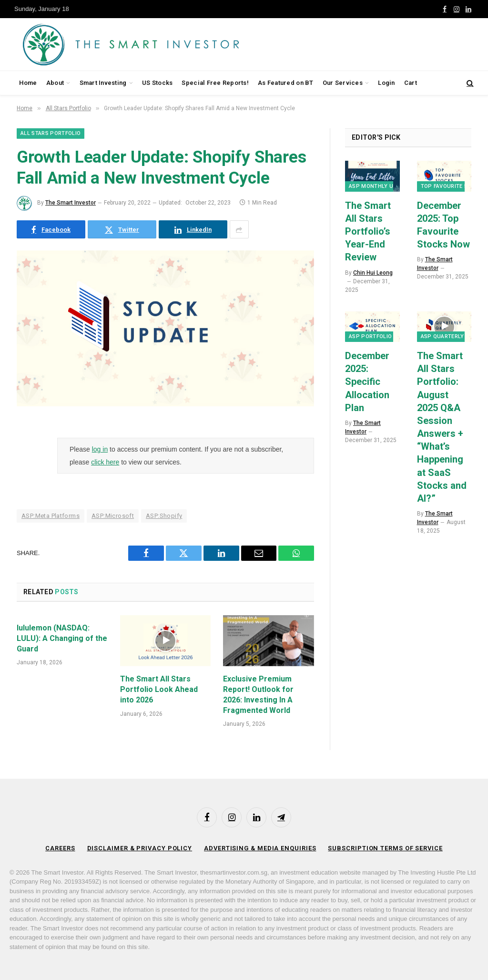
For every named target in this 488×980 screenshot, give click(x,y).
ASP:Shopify (164, 516)
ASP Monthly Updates (381, 186)
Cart (411, 83)
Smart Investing (103, 83)
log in (100, 449)
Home (28, 83)
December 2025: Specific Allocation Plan (367, 382)
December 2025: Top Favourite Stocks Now (443, 225)
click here (105, 462)
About (55, 83)
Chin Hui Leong (373, 273)
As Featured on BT (285, 83)
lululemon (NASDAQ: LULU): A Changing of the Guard (62, 638)
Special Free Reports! (215, 83)
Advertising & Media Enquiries (260, 848)
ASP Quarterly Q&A (449, 336)
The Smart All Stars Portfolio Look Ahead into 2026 (159, 689)
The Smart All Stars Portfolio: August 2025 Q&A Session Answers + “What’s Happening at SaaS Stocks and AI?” (442, 427)
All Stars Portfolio (51, 133)
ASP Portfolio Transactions (392, 336)
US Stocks (157, 83)
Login (386, 83)
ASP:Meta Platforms (51, 516)
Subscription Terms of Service (385, 848)
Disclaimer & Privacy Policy (140, 848)
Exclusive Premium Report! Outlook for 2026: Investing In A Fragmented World (258, 694)
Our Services (343, 83)
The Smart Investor (71, 203)
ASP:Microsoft (113, 516)
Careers (60, 848)
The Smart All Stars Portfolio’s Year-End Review (368, 232)
